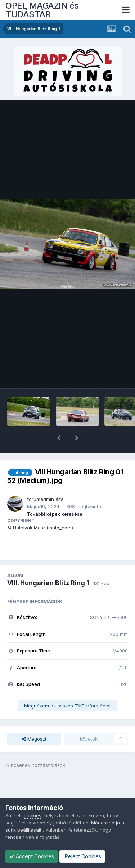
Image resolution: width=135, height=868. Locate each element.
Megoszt (34, 720)
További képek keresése (55, 495)
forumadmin (40, 480)
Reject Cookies (82, 856)
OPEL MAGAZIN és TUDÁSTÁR (42, 10)
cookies (33, 815)
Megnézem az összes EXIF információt (67, 687)
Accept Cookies (32, 856)
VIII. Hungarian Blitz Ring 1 (48, 564)
